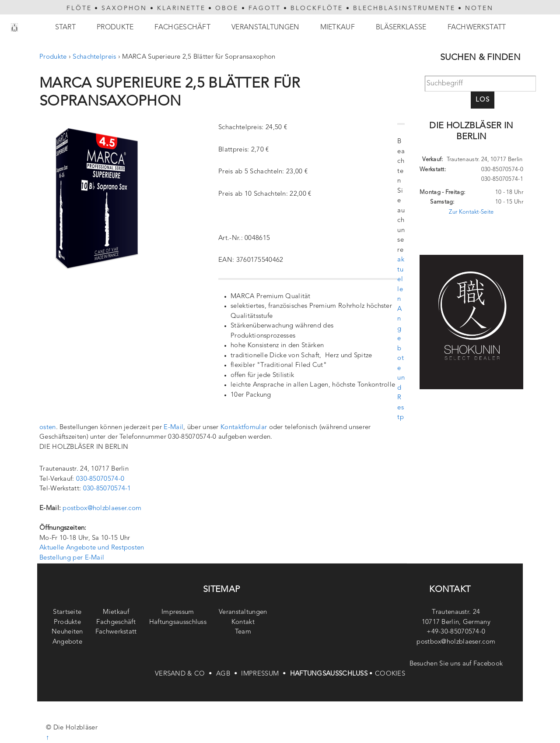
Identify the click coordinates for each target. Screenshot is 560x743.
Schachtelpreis (94, 57)
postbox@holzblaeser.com (102, 509)
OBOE (227, 8)
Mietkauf (338, 28)
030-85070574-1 (107, 489)
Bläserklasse (401, 28)
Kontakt (243, 622)
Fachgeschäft (182, 28)
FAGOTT (265, 8)
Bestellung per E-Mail (72, 558)
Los (483, 100)
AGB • (229, 674)
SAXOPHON (124, 8)
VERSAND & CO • (185, 674)
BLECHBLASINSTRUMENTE (404, 8)
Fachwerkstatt (477, 28)
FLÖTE (79, 8)
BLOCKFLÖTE (317, 8)
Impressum (178, 612)
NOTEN (479, 8)
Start (66, 28)
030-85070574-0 (100, 479)
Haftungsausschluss (178, 622)
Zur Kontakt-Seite (471, 212)
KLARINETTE (181, 8)
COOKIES (390, 674)
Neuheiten (67, 632)
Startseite (67, 612)
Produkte (115, 28)
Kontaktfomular (244, 428)
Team (243, 632)
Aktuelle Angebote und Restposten (92, 548)
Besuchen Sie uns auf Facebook (456, 664)
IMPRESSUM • (265, 674)
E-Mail (173, 428)
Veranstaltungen (265, 28)
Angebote (67, 642)
